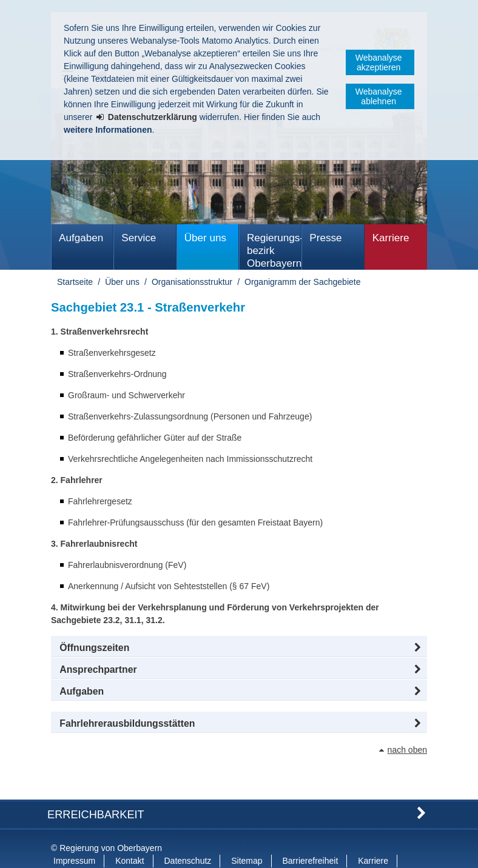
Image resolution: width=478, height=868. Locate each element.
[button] (239, 648)
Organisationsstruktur (192, 282)
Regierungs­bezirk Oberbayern (274, 251)
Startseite (75, 282)
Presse (325, 238)
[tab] (239, 692)
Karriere (391, 238)
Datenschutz (188, 836)
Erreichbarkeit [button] (96, 790)
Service (139, 238)
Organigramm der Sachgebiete (302, 282)
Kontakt (130, 836)
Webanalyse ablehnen (379, 96)
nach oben (407, 750)
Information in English (94, 849)
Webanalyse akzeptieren (379, 62)
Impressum (74, 836)
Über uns (205, 238)
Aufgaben (81, 238)
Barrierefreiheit (310, 836)
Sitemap (247, 836)
